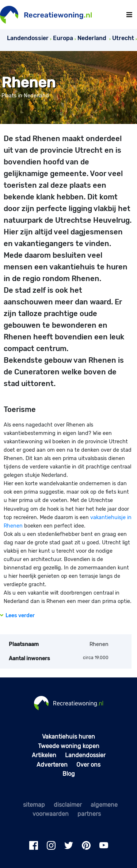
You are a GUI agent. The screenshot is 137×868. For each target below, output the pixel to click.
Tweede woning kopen (69, 746)
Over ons (88, 765)
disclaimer (68, 805)
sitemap (34, 805)
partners (89, 814)
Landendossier (85, 755)
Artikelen (44, 755)
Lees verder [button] (17, 616)
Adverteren (52, 765)
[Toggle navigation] (129, 15)
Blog (69, 774)
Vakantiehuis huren (68, 737)
